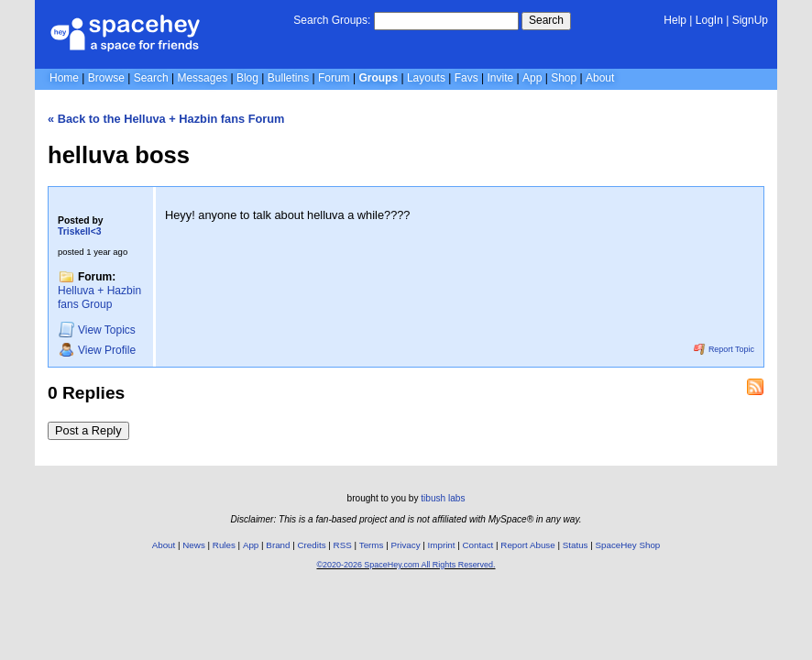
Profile (97, 350)
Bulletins (288, 78)
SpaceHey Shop (628, 545)
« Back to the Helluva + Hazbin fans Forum (166, 119)
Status (576, 545)
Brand (278, 545)
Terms (372, 545)
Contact (478, 545)
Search (546, 20)
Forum (334, 78)
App (532, 78)
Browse (106, 78)
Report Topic (724, 349)
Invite (501, 78)
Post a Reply (88, 430)
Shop (564, 78)
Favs (466, 78)
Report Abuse (527, 545)
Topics (97, 330)
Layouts (426, 78)
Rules (224, 545)
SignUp (750, 20)
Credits (312, 545)
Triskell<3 (80, 231)
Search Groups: (332, 20)
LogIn (709, 20)
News (194, 545)
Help (675, 20)
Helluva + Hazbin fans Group (99, 297)
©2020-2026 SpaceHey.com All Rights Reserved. (406, 565)
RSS (343, 545)
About (600, 78)
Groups (378, 78)
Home (64, 78)
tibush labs (443, 498)
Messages (202, 78)
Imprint (442, 545)
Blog (247, 78)
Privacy (405, 545)
